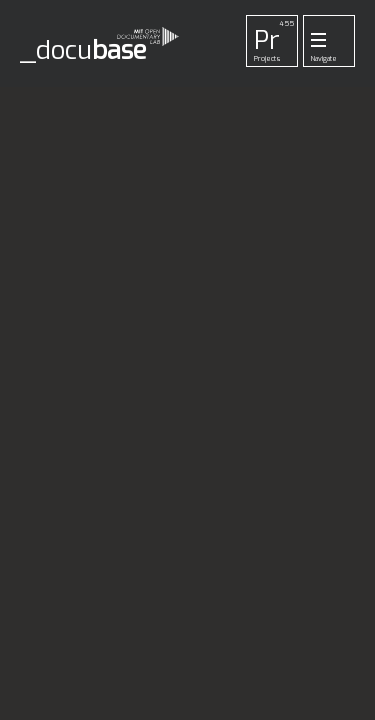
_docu (83, 51)
